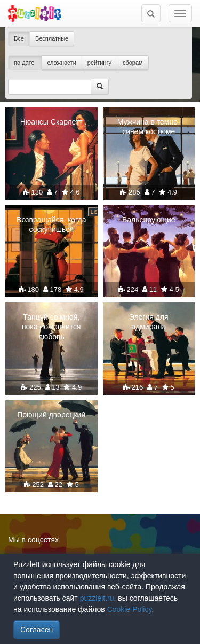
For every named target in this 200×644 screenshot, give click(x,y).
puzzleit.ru (97, 598)
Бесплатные (52, 38)
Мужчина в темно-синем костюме (149, 127)
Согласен (37, 630)
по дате (25, 63)
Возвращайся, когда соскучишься (51, 224)
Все (19, 38)
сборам (133, 63)
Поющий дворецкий (51, 415)
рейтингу (99, 63)
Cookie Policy (130, 609)
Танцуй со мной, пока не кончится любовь (51, 327)
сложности (62, 63)
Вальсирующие (149, 220)
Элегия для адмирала (149, 322)
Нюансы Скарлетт (51, 122)
